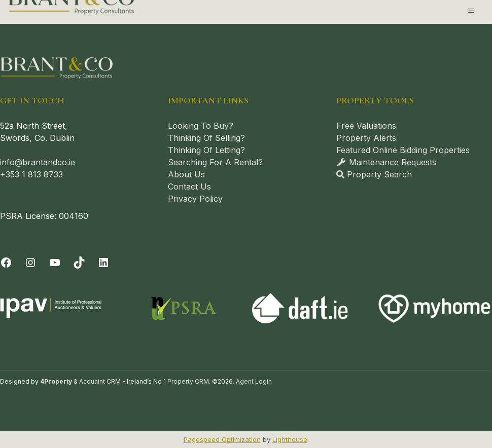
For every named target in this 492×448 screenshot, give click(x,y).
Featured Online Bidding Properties (403, 150)
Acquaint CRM (100, 381)
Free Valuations (366, 126)
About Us (186, 174)
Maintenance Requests (386, 162)
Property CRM (188, 381)
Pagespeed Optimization (222, 439)
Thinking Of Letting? (206, 150)
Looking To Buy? (201, 126)
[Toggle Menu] (472, 10)
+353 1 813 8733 (31, 174)
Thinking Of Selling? (206, 138)
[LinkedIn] (103, 263)
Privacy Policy (195, 199)
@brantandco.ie (45, 162)
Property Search (374, 174)
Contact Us (189, 186)
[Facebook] (6, 263)
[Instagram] (30, 263)
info (7, 162)
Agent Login (254, 381)
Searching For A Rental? (215, 162)
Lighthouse (290, 439)
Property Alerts (366, 138)
